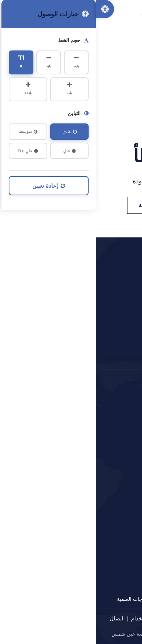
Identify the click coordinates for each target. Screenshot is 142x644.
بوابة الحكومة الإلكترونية (104, 434)
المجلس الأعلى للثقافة (105, 475)
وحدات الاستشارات (109, 571)
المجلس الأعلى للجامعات (103, 406)
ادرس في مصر (113, 503)
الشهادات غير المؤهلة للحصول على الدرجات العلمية (75, 599)
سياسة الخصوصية (102, 618)
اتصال (21, 618)
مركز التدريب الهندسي (105, 585)
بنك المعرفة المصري (107, 448)
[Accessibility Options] (9, 9)
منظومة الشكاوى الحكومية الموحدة (92, 489)
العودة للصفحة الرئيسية (71, 205)
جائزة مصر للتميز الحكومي (101, 517)
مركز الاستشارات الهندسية (101, 558)
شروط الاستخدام (55, 618)
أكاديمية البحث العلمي (106, 461)
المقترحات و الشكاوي (104, 362)
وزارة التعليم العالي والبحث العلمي (93, 420)
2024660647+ (110, 346)
